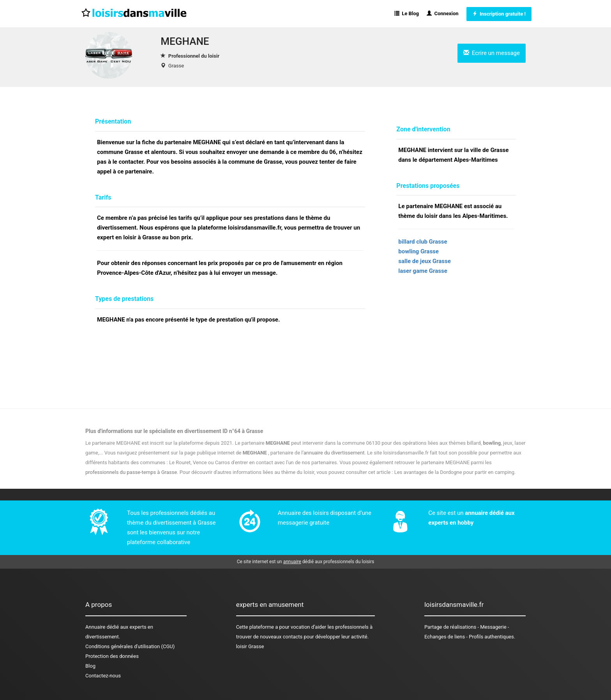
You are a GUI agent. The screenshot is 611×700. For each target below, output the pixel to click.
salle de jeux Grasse (425, 261)
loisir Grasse (250, 646)
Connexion (443, 13)
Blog (90, 666)
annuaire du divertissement (334, 453)
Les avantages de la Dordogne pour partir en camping (454, 472)
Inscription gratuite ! (499, 14)
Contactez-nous (103, 676)
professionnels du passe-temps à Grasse (131, 472)
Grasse (176, 66)
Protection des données (112, 656)
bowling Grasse (419, 251)
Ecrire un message (492, 53)
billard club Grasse (423, 242)
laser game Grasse (423, 271)
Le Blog (407, 13)
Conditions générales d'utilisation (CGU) (130, 646)
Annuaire (95, 627)
